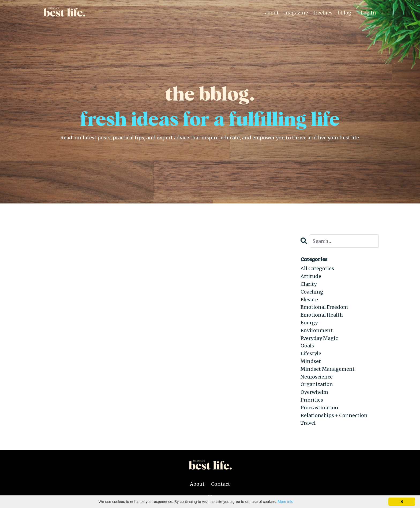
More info (286, 502)
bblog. (345, 13)
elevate (309, 300)
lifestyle (311, 353)
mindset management (328, 369)
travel (308, 423)
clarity (309, 284)
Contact (221, 484)
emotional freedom (324, 307)
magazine (296, 13)
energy (309, 323)
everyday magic (319, 338)
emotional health (322, 315)
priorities (312, 400)
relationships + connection (334, 415)
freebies (323, 13)
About (197, 484)
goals (307, 346)
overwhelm (314, 392)
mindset (311, 361)
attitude (311, 276)
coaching (312, 292)
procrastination (319, 408)
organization (317, 384)
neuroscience (317, 377)
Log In (368, 13)
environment (317, 330)
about (272, 13)
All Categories (317, 268)
